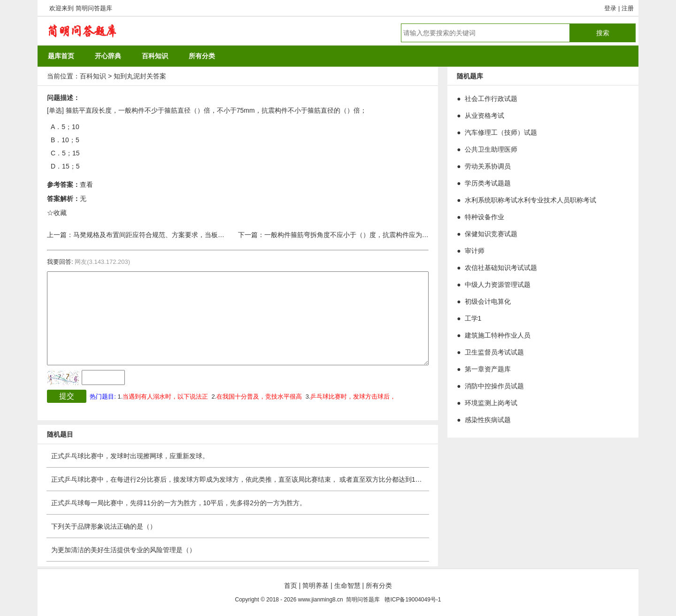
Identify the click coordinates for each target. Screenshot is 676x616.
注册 (628, 8)
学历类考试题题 (488, 183)
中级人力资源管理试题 (498, 285)
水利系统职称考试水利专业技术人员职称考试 (530, 200)
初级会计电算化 (488, 301)
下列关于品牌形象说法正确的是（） (104, 526)
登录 (610, 8)
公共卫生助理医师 (491, 149)
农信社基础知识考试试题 (501, 268)
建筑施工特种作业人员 (498, 335)
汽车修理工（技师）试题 (501, 132)
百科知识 (93, 76)
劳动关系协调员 (488, 166)
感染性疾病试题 (488, 420)
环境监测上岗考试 (491, 403)
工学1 (473, 318)
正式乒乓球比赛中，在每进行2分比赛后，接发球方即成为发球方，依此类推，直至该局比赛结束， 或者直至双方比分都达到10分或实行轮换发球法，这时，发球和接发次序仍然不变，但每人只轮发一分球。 (350, 479)
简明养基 (315, 585)
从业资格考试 (484, 115)
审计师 (475, 251)
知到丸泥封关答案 (140, 76)
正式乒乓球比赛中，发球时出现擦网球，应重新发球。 (130, 456)
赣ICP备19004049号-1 (413, 600)
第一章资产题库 (488, 369)
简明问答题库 (94, 8)
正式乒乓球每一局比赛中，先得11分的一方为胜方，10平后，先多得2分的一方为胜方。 (179, 503)
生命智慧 (347, 585)
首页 (291, 585)
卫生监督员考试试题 (494, 352)
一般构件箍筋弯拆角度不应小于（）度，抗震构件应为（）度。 (356, 235)
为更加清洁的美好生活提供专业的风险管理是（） (123, 550)
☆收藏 (57, 213)
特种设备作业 (484, 217)
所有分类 (379, 585)
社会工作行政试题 (491, 99)
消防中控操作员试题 (494, 386)
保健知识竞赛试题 (491, 234)
